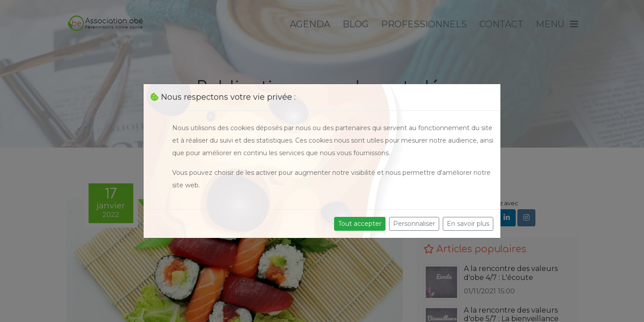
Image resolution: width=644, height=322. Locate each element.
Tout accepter (360, 224)
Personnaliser (414, 224)
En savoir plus (468, 224)
